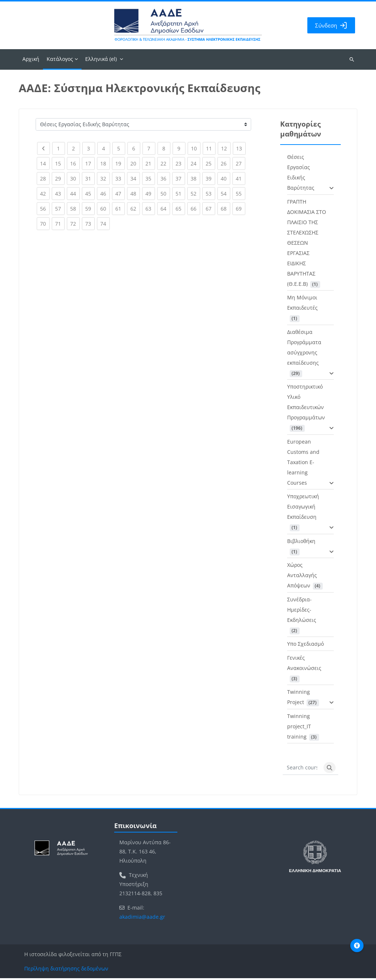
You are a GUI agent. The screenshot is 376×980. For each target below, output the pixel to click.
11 (211, 148)
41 (241, 178)
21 (150, 163)
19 (120, 163)
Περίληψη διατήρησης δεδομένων (66, 970)
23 (180, 163)
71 (60, 224)
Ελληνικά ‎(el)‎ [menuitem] (101, 60)
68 (225, 209)
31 (90, 178)
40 (225, 178)
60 (105, 209)
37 (180, 178)
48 (135, 194)
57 (60, 209)
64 (165, 209)
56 (45, 209)
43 (60, 194)
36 (165, 178)
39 (210, 178)
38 (195, 178)
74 (105, 224)
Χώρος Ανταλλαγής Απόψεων (302, 577)
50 (165, 194)
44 (75, 194)
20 (135, 163)
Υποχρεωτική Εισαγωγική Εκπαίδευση (303, 508)
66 (195, 209)
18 (105, 163)
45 (90, 194)
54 (225, 194)
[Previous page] (44, 150)
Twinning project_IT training (299, 728)
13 (241, 148)
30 (75, 178)
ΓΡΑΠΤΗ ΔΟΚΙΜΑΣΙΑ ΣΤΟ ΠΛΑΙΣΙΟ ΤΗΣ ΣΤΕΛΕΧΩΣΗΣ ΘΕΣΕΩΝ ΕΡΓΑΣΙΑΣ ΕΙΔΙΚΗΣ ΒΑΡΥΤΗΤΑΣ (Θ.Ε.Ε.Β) (307, 244)
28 (45, 178)
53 (210, 194)
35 (150, 178)
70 (45, 224)
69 (241, 209)
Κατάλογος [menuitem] (60, 60)
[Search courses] (302, 769)
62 (135, 209)
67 (210, 209)
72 (75, 224)
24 (195, 163)
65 (180, 209)
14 (45, 163)
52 (195, 194)
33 (120, 178)
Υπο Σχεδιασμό (305, 645)
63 (150, 209)
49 (150, 194)
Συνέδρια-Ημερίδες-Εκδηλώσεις (302, 611)
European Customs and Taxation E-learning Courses (303, 464)
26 (225, 163)
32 (105, 178)
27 (241, 163)
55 (241, 194)
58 (75, 209)
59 (90, 209)
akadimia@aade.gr (142, 919)
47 (120, 194)
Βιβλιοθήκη (301, 542)
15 (60, 163)
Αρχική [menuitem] (31, 60)
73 (90, 224)
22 (165, 163)
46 (105, 194)
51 (180, 194)
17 (90, 163)
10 (196, 148)
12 (226, 148)
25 (210, 163)
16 (75, 163)
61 (120, 209)
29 (60, 178)
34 (135, 178)
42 (45, 194)
